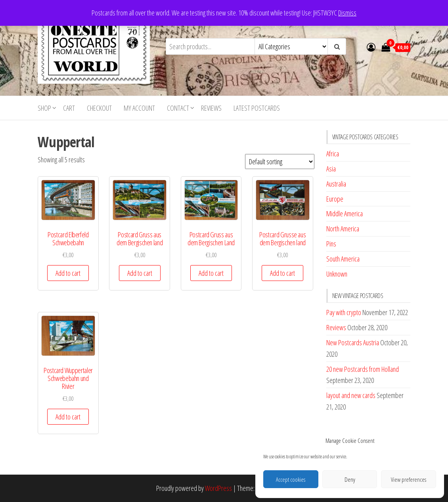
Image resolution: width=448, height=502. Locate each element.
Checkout (99, 108)
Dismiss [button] (347, 13)
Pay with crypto (344, 312)
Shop (44, 108)
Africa (333, 154)
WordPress (218, 488)
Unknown (337, 274)
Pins (331, 244)
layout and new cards (351, 395)
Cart (69, 108)
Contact (178, 108)
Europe (335, 199)
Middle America (345, 213)
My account (139, 108)
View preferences (409, 479)
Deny (350, 479)
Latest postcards (257, 108)
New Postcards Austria (353, 342)
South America (343, 259)
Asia (331, 169)
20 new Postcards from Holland (363, 369)
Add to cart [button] (68, 273)
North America (343, 229)
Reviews (211, 108)
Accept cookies (291, 479)
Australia (336, 184)
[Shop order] (280, 162)
